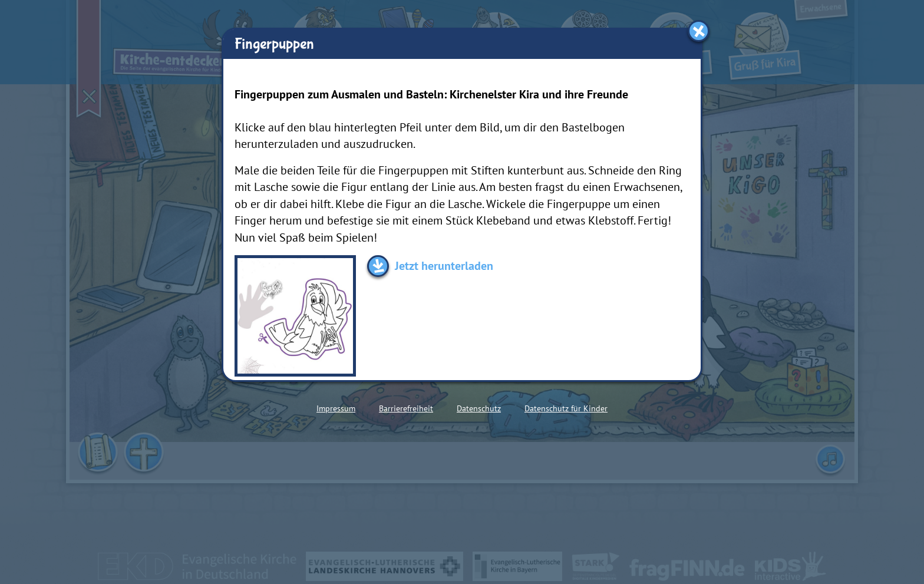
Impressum (336, 408)
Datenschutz (479, 408)
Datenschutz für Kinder (566, 408)
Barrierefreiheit (406, 408)
